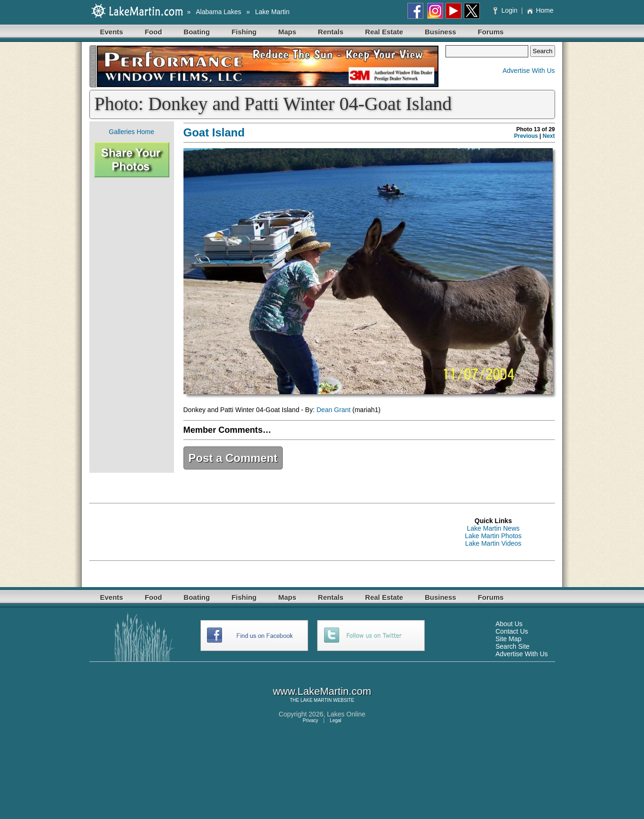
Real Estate (384, 32)
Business (441, 32)
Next (549, 136)
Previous (526, 136)
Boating (197, 32)
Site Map (508, 639)
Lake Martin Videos (493, 543)
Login (506, 10)
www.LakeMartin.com (322, 691)
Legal (335, 720)
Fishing (244, 32)
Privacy (310, 720)
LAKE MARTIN (316, 700)
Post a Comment (233, 458)
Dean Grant (334, 410)
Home (540, 10)
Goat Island (214, 132)
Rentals (331, 32)
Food (154, 32)
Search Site (512, 646)
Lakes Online (346, 714)
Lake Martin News (493, 528)
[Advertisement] (132, 325)
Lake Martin (272, 12)
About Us (509, 624)
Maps (287, 32)
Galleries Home (131, 132)
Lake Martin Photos (493, 536)
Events (112, 32)
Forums (491, 32)
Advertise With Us (529, 71)
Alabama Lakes (219, 12)
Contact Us (512, 631)
